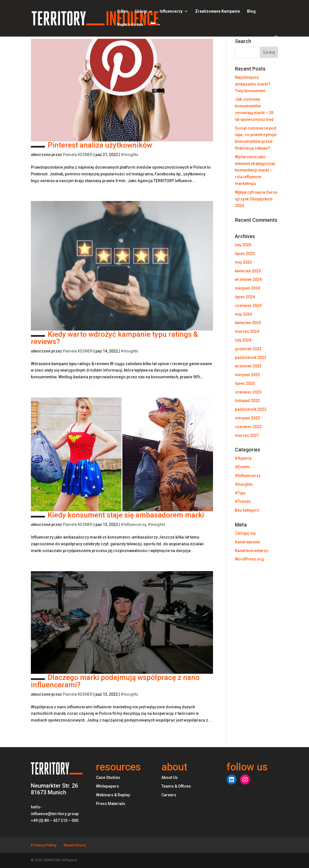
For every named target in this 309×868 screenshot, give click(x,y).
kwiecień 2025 (248, 271)
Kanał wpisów (247, 542)
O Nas (123, 11)
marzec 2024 (247, 331)
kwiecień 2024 (248, 323)
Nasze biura (75, 845)
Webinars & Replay (113, 795)
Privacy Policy (44, 845)
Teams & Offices (176, 786)
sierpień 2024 (247, 288)
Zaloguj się (245, 533)
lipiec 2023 (245, 383)
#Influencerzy (133, 525)
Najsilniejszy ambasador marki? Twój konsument (253, 84)
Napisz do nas (130, 25)
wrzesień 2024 (248, 279)
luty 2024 (243, 340)
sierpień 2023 (247, 375)
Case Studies (108, 777)
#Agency (243, 458)
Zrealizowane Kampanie (218, 11)
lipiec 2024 (245, 297)
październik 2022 (251, 409)
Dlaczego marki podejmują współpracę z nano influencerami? (115, 681)
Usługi (141, 11)
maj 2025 (243, 262)
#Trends (243, 501)
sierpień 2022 (247, 418)
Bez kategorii (247, 510)
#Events (242, 467)
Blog (251, 11)
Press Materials (111, 804)
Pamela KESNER (78, 155)
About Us (170, 777)
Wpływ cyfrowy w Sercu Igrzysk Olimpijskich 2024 (256, 199)
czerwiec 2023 (248, 392)
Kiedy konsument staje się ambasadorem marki (117, 515)
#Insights (130, 155)
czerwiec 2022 (248, 427)
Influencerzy (171, 11)
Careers (169, 795)
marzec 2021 (247, 435)
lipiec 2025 (245, 254)
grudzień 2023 (248, 349)
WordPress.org (249, 559)
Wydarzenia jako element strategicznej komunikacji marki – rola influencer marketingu (255, 170)
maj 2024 (243, 314)
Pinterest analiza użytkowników (91, 145)
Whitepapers (107, 786)
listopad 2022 (247, 401)
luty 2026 (243, 245)
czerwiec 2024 (248, 306)
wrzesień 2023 (248, 366)
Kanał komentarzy (251, 551)
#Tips (240, 493)
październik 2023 (251, 358)
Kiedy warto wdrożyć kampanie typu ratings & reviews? (114, 338)
